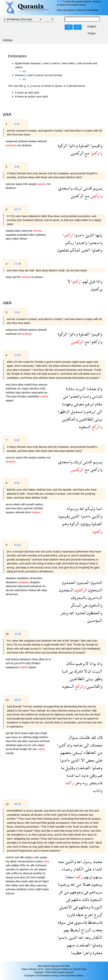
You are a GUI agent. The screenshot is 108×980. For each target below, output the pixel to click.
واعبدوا (81, 243)
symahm (11, 869)
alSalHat (11, 745)
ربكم (70, 243)
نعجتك (96, 745)
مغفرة (97, 953)
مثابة (70, 389)
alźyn (19, 231)
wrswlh (31, 504)
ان (67, 411)
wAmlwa (45, 741)
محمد (97, 862)
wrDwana (41, 865)
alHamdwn (36, 578)
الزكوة (63, 145)
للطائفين (86, 419)
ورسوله (73, 508)
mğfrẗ (39, 889)
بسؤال (73, 737)
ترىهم (88, 877)
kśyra (15, 737)
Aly (8, 861)
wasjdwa (11, 235)
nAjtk (31, 733)
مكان (71, 663)
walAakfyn (34, 396)
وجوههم (76, 892)
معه (61, 862)
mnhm (31, 889)
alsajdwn (35, 582)
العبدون (83, 582)
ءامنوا (79, 235)
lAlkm (16, 239)
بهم (66, 930)
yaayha (10, 231)
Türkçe (91, 33)
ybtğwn (16, 865)
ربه (85, 783)
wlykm (17, 504)
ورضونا (64, 884)
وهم (65, 524)
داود (85, 775)
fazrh (34, 877)
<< (69, 27)
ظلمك (84, 737)
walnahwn (36, 586)
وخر (78, 783)
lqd (12, 733)
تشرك (78, 671)
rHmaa (22, 861)
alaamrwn (12, 586)
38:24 (18, 700)
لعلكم (74, 250)
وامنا (86, 396)
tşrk (8, 663)
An (44, 586)
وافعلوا (96, 250)
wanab (10, 753)
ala (20, 741)
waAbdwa (23, 235)
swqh (25, 881)
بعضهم (66, 752)
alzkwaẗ (42, 141)
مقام (98, 404)
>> (78, 27)
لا (69, 281)
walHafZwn (21, 590)
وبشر (64, 613)
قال (99, 737)
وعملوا (96, 768)
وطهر (98, 679)
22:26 (18, 634)
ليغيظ (75, 930)
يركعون (97, 289)
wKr (35, 749)
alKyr (9, 239)
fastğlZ (41, 877)
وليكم (90, 508)
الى (99, 411)
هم (99, 775)
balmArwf (24, 586)
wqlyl (20, 745)
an (46, 392)
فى (85, 892)
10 (7, 634)
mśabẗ (28, 384)
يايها (98, 235)
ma (25, 745)
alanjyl (10, 877)
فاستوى (80, 922)
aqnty (20, 184)
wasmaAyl (38, 392)
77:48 (18, 264)
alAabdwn (23, 578)
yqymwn (29, 508)
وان (69, 745)
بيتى (98, 419)
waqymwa (12, 141)
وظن (93, 775)
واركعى (96, 469)
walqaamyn (13, 667)
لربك (77, 188)
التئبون (96, 582)
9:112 (18, 545)
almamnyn (12, 594)
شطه (79, 915)
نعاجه (77, 745)
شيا (65, 671)
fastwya (10, 881)
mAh (37, 857)
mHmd (10, 857)
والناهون (95, 605)
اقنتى (87, 188)
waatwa (33, 141)
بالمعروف (79, 597)
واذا (99, 281)
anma (9, 504)
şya (17, 663)
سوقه (62, 922)
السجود (85, 427)
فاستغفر (95, 783)
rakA (7, 303)
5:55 (17, 483)
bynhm (31, 861)
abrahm (35, 388)
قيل (91, 281)
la (33, 277)
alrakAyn (27, 145)
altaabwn (11, 578)
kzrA (17, 877)
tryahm (39, 861)
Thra (9, 396)
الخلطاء (89, 752)
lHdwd (33, 590)
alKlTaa (28, 737)
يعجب (97, 930)
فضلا (86, 884)
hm (30, 745)
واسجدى (65, 188)
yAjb (31, 881)
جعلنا (91, 389)
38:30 (59, 2)
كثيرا (61, 745)
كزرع (98, 915)
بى (70, 671)
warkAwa (11, 334)
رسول (87, 862)
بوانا (92, 663)
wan (9, 737)
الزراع (86, 930)
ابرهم (89, 404)
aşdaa (44, 857)
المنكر (76, 605)
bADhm (44, 737)
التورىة (96, 907)
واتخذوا (75, 396)
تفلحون (63, 250)
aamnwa (27, 231)
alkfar (14, 861)
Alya (9, 741)
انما (99, 508)
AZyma (10, 893)
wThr (23, 663)
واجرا (87, 953)
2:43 (17, 124)
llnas (35, 384)
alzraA (38, 881)
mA (20, 145)
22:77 (18, 209)
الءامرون (94, 597)
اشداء (97, 869)
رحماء (67, 869)
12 (7, 804)
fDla (23, 865)
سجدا (70, 877)
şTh (28, 877)
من (66, 396)
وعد (87, 937)
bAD (15, 741)
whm (28, 512)
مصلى (78, 404)
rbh (30, 749)
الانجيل (66, 907)
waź (8, 384)
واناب (98, 790)
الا (82, 760)
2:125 (18, 355)
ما (63, 768)
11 (7, 700)
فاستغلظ (95, 922)
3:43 (17, 167)
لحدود (80, 613)
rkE (24, 71)
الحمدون (69, 582)
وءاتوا (73, 145)
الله (81, 508)
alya (19, 392)
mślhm (15, 873)
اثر (61, 892)
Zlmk (18, 733)
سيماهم (95, 892)
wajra (46, 889)
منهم (71, 945)
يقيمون (64, 516)
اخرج (88, 915)
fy (18, 869)
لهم (85, 281)
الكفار (78, 869)
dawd (41, 745)
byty (15, 396)
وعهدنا (67, 404)
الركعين (77, 153)
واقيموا (96, 145)
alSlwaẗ (23, 141)
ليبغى (77, 752)
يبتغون (96, 884)
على (98, 760)
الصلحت (83, 768)
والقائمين (94, 686)
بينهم (97, 877)
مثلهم (76, 899)
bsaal (24, 733)
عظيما (76, 953)
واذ (99, 389)
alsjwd (9, 400)
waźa (9, 277)
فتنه (70, 775)
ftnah (17, 749)
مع (86, 153)
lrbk (26, 184)
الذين (89, 235)
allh (24, 504)
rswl (17, 857)
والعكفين (70, 419)
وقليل (70, 768)
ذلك (85, 899)
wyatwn (10, 512)
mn (19, 388)
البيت (80, 389)
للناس (97, 396)
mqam (26, 388)
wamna (43, 384)
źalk (8, 873)
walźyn (39, 504)
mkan (35, 659)
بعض (90, 760)
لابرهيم (81, 663)
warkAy (42, 457)
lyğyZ (46, 881)
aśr (36, 869)
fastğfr (24, 749)
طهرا (61, 411)
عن (85, 605)
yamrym (11, 184)
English (92, 26)
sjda (9, 865)
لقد (93, 737)
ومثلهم (84, 907)
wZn (35, 745)
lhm (19, 277)
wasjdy (33, 184)
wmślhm (38, 873)
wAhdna (11, 392)
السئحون (95, 590)
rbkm (32, 235)
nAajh (44, 733)
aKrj (23, 877)
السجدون (66, 590)
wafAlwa (41, 235)
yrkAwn (39, 277)
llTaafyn (23, 396)
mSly (42, 388)
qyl (15, 277)
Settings (8, 40)
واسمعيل (78, 411)
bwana (15, 659)
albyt (21, 384)
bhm (9, 885)
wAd (22, 885)
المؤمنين (95, 620)
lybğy (36, 737)
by (12, 663)
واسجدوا (95, 243)
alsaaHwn (12, 582)
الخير (85, 250)
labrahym (26, 659)
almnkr (10, 590)
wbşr (44, 590)
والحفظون (94, 613)
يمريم (97, 188)
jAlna (15, 384)
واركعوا (96, 342)
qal (8, 733)
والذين (97, 516)
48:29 (18, 804)
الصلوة (84, 145)
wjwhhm (25, 869)
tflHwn (23, 239)
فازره (71, 915)
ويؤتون (85, 524)
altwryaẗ (28, 873)
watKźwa (11, 388)
